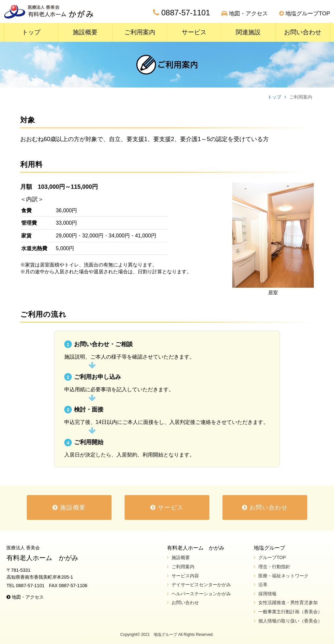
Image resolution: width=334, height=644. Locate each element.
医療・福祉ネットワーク (283, 576)
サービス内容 (185, 576)
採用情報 (267, 594)
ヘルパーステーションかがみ (201, 594)
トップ (31, 32)
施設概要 (85, 32)
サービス (194, 32)
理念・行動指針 (274, 567)
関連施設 (248, 32)
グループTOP (272, 557)
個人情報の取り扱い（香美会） (290, 621)
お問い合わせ (303, 32)
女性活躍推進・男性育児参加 (288, 603)
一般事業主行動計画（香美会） (290, 612)
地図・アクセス (244, 14)
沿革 (263, 585)
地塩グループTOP (305, 14)
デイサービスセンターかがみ (201, 585)
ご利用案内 (140, 32)
